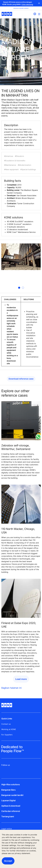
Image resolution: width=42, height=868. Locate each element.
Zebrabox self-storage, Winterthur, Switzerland (16, 447)
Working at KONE (9, 729)
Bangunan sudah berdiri (12, 795)
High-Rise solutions (11, 784)
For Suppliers (7, 735)
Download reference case (21, 379)
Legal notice (7, 829)
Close (39, 3)
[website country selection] (35, 14)
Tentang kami (8, 816)
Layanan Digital (8, 800)
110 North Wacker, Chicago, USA (18, 531)
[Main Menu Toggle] (39, 14)
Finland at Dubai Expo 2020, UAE (19, 625)
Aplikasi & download (11, 806)
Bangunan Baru (8, 790)
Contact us (6, 724)
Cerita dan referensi (11, 811)
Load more (21, 679)
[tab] (19, 288)
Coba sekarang (27, 4)
